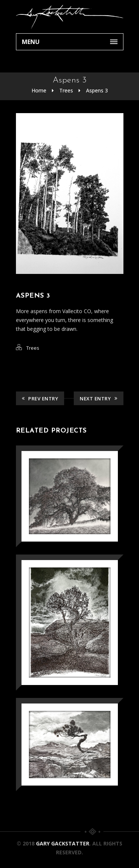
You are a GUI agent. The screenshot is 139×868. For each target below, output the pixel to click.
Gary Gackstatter (63, 843)
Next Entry (99, 399)
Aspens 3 (97, 90)
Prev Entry (40, 399)
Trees (66, 90)
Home (39, 90)
